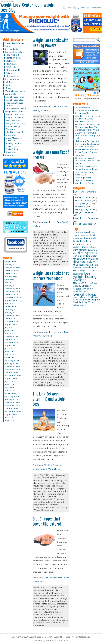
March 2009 (10, 393)
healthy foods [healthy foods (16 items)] (85, 265)
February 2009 (12, 396)
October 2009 (11, 372)
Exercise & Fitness (84, 197)
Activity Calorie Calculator (13, 145)
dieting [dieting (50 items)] (83, 253)
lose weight (54, 130)
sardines (42, 494)
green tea (61, 127)
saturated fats (49, 617)
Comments (95, 8)
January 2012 (11, 313)
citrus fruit (57, 122)
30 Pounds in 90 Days (86, 192)
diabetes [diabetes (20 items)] (92, 250)
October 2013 (11, 295)
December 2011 (12, 316)
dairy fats (62, 480)
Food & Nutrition (42, 385)
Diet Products (11, 49)
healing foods (40, 130)
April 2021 (9, 283)
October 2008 (11, 408)
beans (41, 235)
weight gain (39, 380)
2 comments (55, 264)
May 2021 (9, 280)
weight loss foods (47, 259)
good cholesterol (57, 596)
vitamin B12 (62, 374)
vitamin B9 (39, 377)
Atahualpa (63, 641)
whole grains (62, 620)
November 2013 (12, 292)
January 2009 (11, 399)
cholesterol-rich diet (43, 593)
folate (63, 353)
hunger (55, 243)
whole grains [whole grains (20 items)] (80, 305)
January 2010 (11, 363)
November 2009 (12, 369)
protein (45, 133)
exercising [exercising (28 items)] (92, 259)
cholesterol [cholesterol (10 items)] (93, 247)
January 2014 (11, 286)
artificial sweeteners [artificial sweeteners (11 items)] (81, 235)
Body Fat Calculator (16, 124)
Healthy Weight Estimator (14, 128)
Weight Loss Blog (15, 100)
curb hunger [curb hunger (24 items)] (80, 250)
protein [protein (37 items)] (86, 286)
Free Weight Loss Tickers (15, 104)
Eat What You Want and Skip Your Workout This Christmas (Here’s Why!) (87, 127)
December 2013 (12, 289)
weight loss (53, 135)
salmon (53, 133)
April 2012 (9, 304)
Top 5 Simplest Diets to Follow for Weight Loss (87, 168)
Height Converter (14, 118)
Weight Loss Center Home (14, 45)
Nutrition (9, 82)
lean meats (39, 606)
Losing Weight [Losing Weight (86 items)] (85, 278)
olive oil (47, 363)
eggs (64, 240)
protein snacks (57, 369)
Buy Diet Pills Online (14, 52)
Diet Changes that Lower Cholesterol (47, 522)
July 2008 (9, 417)
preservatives (46, 366)
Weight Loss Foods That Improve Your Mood (51, 276)
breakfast (45, 345)
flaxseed (55, 353)
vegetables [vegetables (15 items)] (78, 289)
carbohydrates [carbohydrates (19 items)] (81, 247)
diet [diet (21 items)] (75, 253)
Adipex (9, 73)
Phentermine (12, 76)
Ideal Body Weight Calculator (15, 134)
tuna (44, 135)
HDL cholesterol (41, 598)
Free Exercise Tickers (16, 109)
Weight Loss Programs (86, 218)
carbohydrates (41, 237)
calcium (45, 478)
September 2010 (13, 343)
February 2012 (12, 310)
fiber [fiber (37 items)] (76, 262)
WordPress (51, 641)
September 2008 (13, 411)
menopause (39, 488)
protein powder (41, 369)
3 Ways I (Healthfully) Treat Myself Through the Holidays (87, 135)
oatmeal (38, 363)
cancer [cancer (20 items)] (88, 244)
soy (60, 133)
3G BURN (10, 61)
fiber (36, 243)
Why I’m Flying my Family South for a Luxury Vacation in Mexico (88, 119)
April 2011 (9, 334)
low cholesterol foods (49, 608)
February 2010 (12, 360)
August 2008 (11, 414)
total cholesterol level (44, 620)
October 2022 (11, 271)
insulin (36, 361)
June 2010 (9, 351)
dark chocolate (46, 350)
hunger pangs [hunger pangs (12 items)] (79, 271)
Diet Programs (12, 79)
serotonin (46, 372)
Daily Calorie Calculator (12, 151)
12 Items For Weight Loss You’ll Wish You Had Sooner (88, 161)
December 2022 (12, 268)
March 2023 (10, 262)
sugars (46, 374)
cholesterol (45, 122)
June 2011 (9, 331)
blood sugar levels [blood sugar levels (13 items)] (88, 238)
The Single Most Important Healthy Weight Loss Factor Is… (86, 180)
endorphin (44, 353)
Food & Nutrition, (60, 262)
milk (55, 246)
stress (55, 372)
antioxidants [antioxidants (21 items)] (88, 232)
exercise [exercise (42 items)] (79, 258)
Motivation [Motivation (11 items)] (94, 283)
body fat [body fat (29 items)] (78, 241)
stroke (60, 617)
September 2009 (13, 375)
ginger (52, 127)
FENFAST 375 (13, 55)
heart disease (53, 355)
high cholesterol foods (56, 601)
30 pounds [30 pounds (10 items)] (77, 232)
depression (60, 350)
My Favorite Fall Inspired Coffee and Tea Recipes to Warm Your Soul (87, 144)
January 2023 (11, 265)
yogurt (48, 382)
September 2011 (13, 322)
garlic (45, 127)
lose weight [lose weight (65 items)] (82, 275)
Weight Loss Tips (84, 224)
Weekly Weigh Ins (84, 209)
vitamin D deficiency (56, 499)
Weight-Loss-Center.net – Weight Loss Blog (28, 8)
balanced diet (52, 590)
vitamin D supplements (45, 502)
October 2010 (11, 340)
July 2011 (9, 328)
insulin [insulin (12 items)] (89, 271)
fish (56, 125)
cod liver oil (51, 480)
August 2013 (11, 301)
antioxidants (40, 119)
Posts (69, 8)
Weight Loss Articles (15, 91)
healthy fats (39, 355)
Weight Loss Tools (14, 112)
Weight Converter (15, 115)
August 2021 (11, 277)
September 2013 (13, 298)
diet (56, 593)
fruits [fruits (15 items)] (82, 262)
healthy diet (45, 243)
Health (8, 85)
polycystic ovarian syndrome (50, 490)
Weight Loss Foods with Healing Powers (51, 43)
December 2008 (12, 402)
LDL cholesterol (60, 604)
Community (10, 94)
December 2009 (12, 366)
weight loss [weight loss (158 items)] (85, 294)
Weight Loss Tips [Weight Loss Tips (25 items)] (83, 302)
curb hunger (55, 240)
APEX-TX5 (11, 67)
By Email (81, 8)
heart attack (56, 598)
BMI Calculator (13, 121)
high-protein (55, 358)
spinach (37, 135)
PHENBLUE (11, 64)
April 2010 (9, 354)
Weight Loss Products (86, 212)
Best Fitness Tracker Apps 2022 (85, 173)
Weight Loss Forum (16, 97)
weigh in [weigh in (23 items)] (89, 289)
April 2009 (9, 390)
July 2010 (9, 348)
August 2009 (11, 378)
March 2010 (10, 357)
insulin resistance (42, 486)
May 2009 (9, 387)
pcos (54, 488)
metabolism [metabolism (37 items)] (81, 282)
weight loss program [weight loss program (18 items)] (89, 300)
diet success (39, 483)
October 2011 (11, 319)
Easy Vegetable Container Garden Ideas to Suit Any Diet (87, 110)
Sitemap (9, 155)
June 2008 (9, 420)
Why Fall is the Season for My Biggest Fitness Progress (86, 152)
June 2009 (9, 384)
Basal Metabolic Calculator (14, 139)
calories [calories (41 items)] (79, 244)
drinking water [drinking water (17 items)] (90, 256)
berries (50, 119)
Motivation (80, 206)
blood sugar (51, 235)
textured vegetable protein (50, 255)
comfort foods (52, 347)
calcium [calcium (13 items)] (87, 241)
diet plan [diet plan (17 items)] (78, 256)
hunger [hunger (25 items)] (93, 267)
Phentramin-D (13, 70)
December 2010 (12, 337)
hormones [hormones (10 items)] (85, 268)
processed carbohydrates (44, 250)
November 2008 (12, 405)
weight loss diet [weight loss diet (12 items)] (80, 297)
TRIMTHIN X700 (14, 58)
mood (64, 361)
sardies (54, 254)
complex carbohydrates (45, 239)
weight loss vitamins (48, 505)
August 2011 (11, 325)
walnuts (59, 377)
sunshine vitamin (56, 494)
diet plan (49, 125)
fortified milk (59, 483)
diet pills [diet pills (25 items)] (94, 253)
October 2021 (11, 274)
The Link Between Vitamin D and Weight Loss (49, 399)
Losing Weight (50, 141)
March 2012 (10, 307)
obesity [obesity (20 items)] (77, 286)
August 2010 (11, 346)
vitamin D (49, 377)
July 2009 (9, 381)
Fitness (8, 88)
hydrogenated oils (42, 604)
